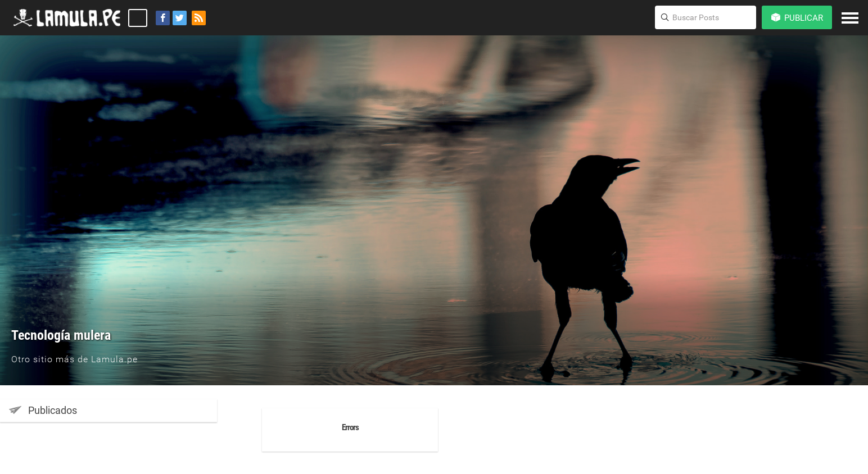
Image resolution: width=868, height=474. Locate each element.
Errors (350, 427)
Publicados (43, 410)
